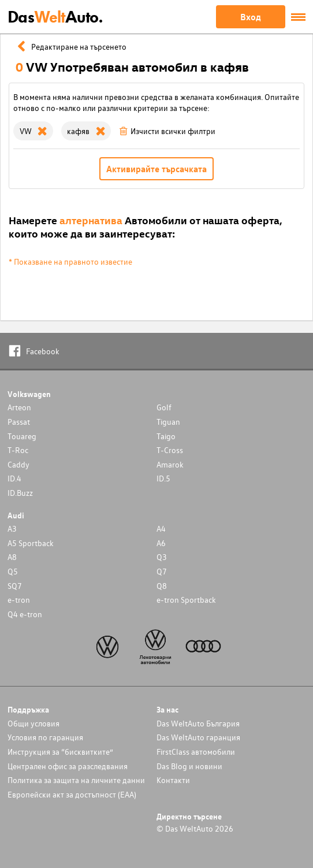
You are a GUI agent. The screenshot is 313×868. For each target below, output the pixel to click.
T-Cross (170, 450)
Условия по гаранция (45, 737)
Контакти (173, 780)
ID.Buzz (20, 493)
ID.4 (14, 478)
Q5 (13, 571)
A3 (12, 528)
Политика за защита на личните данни (76, 780)
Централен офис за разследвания (68, 766)
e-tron (19, 600)
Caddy (18, 464)
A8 (12, 557)
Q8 (162, 586)
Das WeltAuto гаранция (198, 737)
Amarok (170, 464)
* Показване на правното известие (70, 261)
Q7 (162, 571)
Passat (19, 422)
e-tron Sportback (186, 600)
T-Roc (18, 450)
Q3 (162, 557)
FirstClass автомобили (196, 752)
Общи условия (33, 723)
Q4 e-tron (25, 614)
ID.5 (163, 478)
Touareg (22, 436)
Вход (251, 17)
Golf (164, 407)
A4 (161, 528)
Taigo (166, 436)
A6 (161, 543)
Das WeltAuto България (198, 723)
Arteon (19, 407)
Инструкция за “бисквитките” (60, 752)
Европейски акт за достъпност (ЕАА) (72, 794)
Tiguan (168, 422)
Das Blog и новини (189, 766)
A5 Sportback (31, 543)
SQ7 (15, 586)
